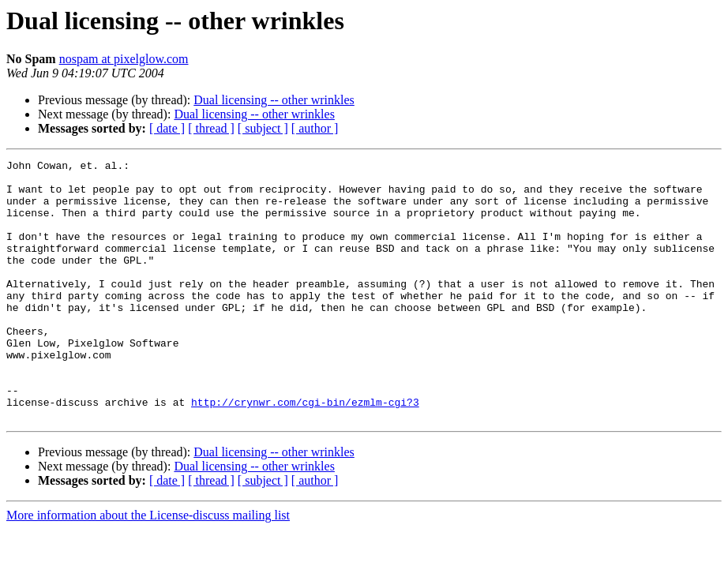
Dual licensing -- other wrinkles (274, 100)
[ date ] (167, 128)
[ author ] (315, 128)
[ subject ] (263, 128)
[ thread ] (211, 128)
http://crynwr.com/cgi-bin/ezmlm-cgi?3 (305, 452)
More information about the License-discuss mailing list (148, 567)
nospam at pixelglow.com (124, 59)
